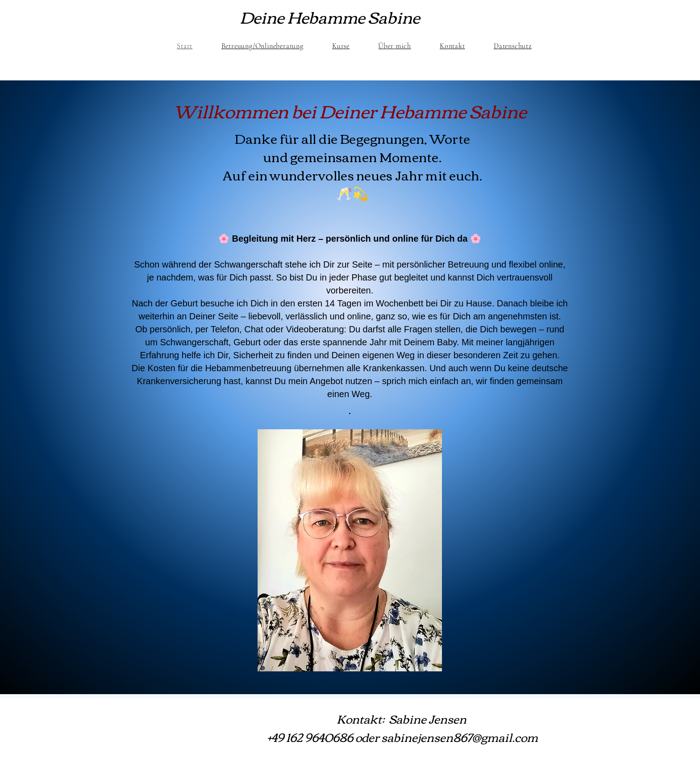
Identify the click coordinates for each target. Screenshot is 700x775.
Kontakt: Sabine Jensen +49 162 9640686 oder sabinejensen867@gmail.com (402, 727)
